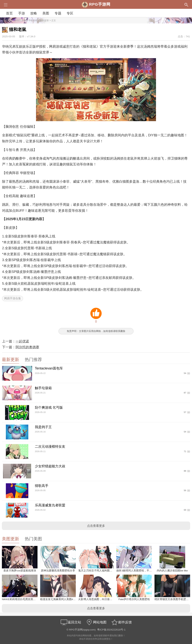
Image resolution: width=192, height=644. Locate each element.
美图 (46, 13)
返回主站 (71, 622)
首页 (9, 13)
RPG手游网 (20, 20)
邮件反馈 (121, 622)
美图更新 (10, 539)
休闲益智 (44, 20)
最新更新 (10, 360)
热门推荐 (33, 360)
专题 (58, 13)
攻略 (34, 13)
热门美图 (33, 539)
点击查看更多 (96, 526)
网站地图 (96, 622)
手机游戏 (33, 20)
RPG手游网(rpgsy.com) (82, 630)
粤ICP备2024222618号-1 (111, 630)
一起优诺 (22, 341)
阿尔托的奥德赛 (27, 347)
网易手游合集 (13, 298)
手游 (22, 13)
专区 (70, 13)
